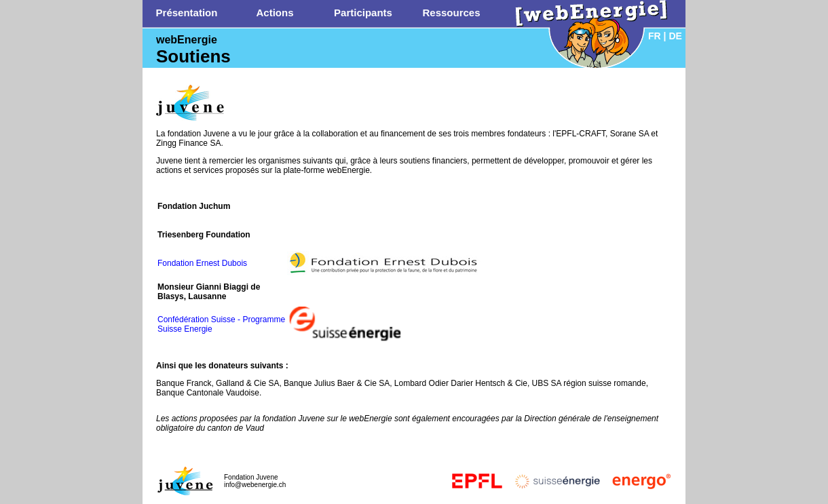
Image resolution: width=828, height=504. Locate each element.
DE (675, 36)
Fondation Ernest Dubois (202, 263)
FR (655, 36)
